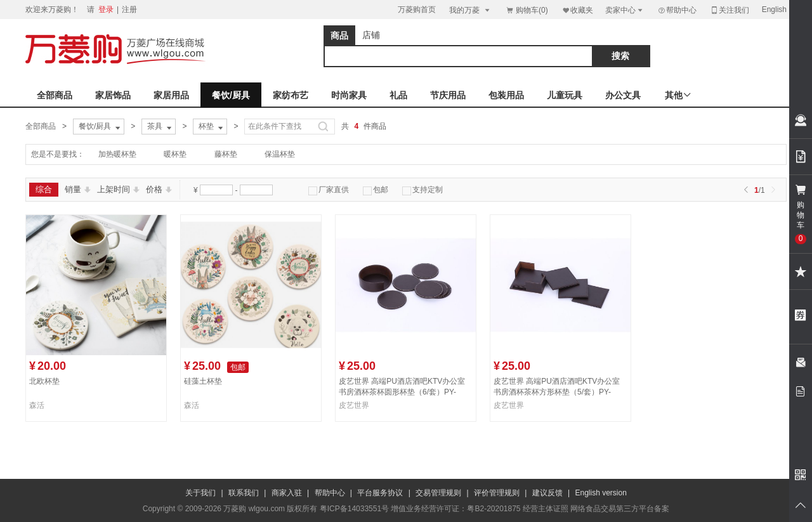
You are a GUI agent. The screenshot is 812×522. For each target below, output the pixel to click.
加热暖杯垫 (117, 154)
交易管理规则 (438, 493)
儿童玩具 (565, 95)
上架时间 (118, 189)
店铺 (371, 35)
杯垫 (212, 127)
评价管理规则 (497, 493)
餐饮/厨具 (231, 95)
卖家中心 (625, 10)
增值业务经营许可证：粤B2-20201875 (455, 509)
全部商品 (55, 95)
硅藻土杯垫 (203, 381)
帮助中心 (677, 10)
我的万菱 (470, 10)
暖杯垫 (175, 154)
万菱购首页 (417, 10)
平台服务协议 (380, 493)
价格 (159, 189)
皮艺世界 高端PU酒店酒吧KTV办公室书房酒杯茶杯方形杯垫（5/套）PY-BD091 (557, 392)
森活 (37, 405)
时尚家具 (349, 95)
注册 (129, 10)
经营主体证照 (546, 509)
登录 (106, 10)
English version (601, 493)
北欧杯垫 (44, 381)
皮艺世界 (354, 405)
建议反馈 (547, 493)
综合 (44, 189)
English (774, 10)
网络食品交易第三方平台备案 (620, 509)
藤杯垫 (226, 154)
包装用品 (506, 95)
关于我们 (200, 493)
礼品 (398, 95)
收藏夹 (577, 10)
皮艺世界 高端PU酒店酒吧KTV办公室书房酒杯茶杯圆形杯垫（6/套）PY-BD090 (402, 392)
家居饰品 (113, 95)
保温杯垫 (280, 154)
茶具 (160, 127)
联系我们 (244, 493)
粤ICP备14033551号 (354, 509)
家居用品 (171, 95)
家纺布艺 (291, 95)
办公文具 (623, 95)
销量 (78, 189)
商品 (339, 36)
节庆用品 (448, 95)
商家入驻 (287, 493)
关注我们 (730, 10)
